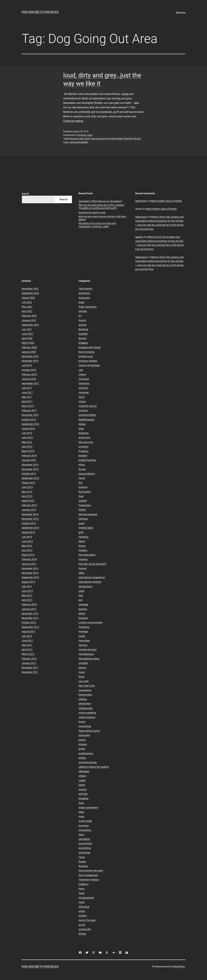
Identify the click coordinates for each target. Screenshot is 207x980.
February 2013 (29, 604)
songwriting (85, 830)
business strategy (88, 361)
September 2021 (30, 325)
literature (83, 618)
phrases (83, 744)
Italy (81, 595)
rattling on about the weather (94, 767)
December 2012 (30, 614)
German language (88, 514)
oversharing (85, 726)
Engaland (83, 451)
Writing (82, 934)
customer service (88, 406)
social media (85, 821)
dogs (81, 429)
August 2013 (28, 582)
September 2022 (30, 293)
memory (83, 645)
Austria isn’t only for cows (92, 213)
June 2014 (27, 541)
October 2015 (29, 474)
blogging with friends (90, 347)
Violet (82, 902)
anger (82, 302)
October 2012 (29, 622)
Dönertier (128, 139)
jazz (81, 600)
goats (82, 523)
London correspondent (90, 622)
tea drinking (85, 848)
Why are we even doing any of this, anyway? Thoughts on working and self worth (101, 207)
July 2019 (27, 365)
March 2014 (28, 555)
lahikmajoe (141, 201)
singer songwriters (88, 807)
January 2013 (29, 609)
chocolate (84, 379)
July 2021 (27, 329)
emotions (83, 447)
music (82, 672)
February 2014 (29, 559)
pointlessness (86, 753)
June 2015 (27, 487)
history (82, 546)
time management (88, 875)
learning (83, 609)
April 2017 (27, 401)
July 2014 (27, 537)
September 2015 (30, 478)
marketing (84, 627)
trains (82, 889)
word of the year (87, 920)
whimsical (84, 907)
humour (83, 568)
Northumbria (85, 695)
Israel (81, 591)
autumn (83, 325)
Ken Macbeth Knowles (40, 12)
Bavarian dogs (77, 139)
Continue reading (73, 121)
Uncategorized (86, 898)
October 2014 (29, 523)
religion (82, 776)
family (82, 478)
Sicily (81, 803)
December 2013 (30, 568)
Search (25, 194)
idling (81, 573)
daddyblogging (86, 420)
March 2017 (28, 406)
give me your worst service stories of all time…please (103, 218)
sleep (81, 812)
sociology (84, 826)
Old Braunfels (86, 708)
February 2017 (29, 410)
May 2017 (27, 397)
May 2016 (27, 442)
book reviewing (86, 352)
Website (181, 13)
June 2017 (27, 392)
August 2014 (28, 532)
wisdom (83, 916)
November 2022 (30, 289)
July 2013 (27, 586)
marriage (83, 631)
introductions (86, 586)
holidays (83, 550)
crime (82, 397)
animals (83, 311)
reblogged (84, 771)
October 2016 (29, 420)
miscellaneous (86, 654)
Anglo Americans (88, 307)
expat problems (87, 474)
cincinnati (84, 392)
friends (82, 510)
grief (81, 532)
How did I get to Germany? (92, 564)
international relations (90, 582)
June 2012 (27, 641)
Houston (83, 559)
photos (82, 740)
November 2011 (30, 672)
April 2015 (27, 496)
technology (84, 853)
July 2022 (27, 302)
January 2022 (29, 320)
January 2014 (29, 564)
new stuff (83, 681)
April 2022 (27, 311)
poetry (82, 749)
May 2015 (27, 492)
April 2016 (27, 447)
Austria (82, 320)
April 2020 (27, 338)
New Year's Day (87, 686)
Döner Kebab (117, 139)
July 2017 (27, 388)
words (82, 925)
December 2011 (30, 668)
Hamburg (83, 537)
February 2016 (29, 456)
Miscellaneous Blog (89, 659)
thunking (83, 866)
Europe (82, 469)
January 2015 (29, 510)
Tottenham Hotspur (89, 880)
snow (81, 816)
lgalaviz (139, 237)
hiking (82, 541)
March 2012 (28, 654)
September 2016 (30, 424)
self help (83, 794)
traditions (84, 884)
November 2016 (30, 415)
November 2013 (30, 573)
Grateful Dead (86, 528)
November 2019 (30, 361)
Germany (82, 135)
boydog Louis (86, 356)
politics (82, 758)
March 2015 (28, 501)
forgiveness (85, 505)
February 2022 (29, 316)
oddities (83, 699)
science (83, 789)
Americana (84, 298)
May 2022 (27, 307)
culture (82, 401)
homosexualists (87, 555)
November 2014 (30, 519)
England (83, 456)
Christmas (84, 383)
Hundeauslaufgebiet (79, 142)
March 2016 (28, 451)
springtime (84, 839)
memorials (84, 641)
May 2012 (27, 645)
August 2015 (28, 483)
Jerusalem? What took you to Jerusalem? (100, 201)
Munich (82, 668)
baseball (83, 334)
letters (82, 614)
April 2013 (27, 600)
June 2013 (27, 591)
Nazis (82, 677)
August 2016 (28, 429)
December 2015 (30, 465)
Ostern (82, 722)
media (82, 636)
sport (81, 835)
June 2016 (27, 437)
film (81, 483)
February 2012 (29, 659)
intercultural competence (92, 577)
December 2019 (30, 356)
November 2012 (30, 618)
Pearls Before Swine (89, 731)
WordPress (179, 966)
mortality (83, 663)
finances (83, 487)
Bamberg (83, 329)
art (80, 316)
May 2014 (27, 546)
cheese (82, 374)
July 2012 (27, 636)
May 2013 (27, 595)
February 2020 (29, 347)
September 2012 (30, 627)
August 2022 (28, 298)
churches (83, 388)
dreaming (84, 433)
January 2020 (29, 352)
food (81, 496)
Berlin (88, 139)
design (82, 424)
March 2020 (28, 343)
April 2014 (27, 550)
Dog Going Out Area (101, 139)
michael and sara (88, 650)
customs (83, 410)
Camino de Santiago (89, 365)
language (83, 604)
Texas (82, 857)
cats (81, 370)
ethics (82, 465)
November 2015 (30, 469)
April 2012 (27, 650)
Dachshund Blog (87, 415)
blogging (83, 343)
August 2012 (28, 631)
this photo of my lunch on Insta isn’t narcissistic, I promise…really (97, 225)
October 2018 (29, 370)
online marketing (87, 713)
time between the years (91, 871)
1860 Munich (85, 289)
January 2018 (29, 379)
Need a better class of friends (166, 201)
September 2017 (30, 383)
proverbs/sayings (88, 762)
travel (90, 135)
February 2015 (29, 505)
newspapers (85, 690)
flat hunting (84, 492)
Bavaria (83, 338)
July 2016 (27, 433)
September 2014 (30, 528)
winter (82, 911)
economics (84, 437)
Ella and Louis (86, 442)
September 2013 (30, 577)
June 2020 (27, 334)
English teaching (87, 460)
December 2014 (30, 514)
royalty (82, 780)
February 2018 (29, 374)
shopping (83, 798)
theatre (82, 862)
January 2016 (29, 460)
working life (85, 929)
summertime (85, 843)
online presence (87, 717)
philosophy (84, 735)
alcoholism (84, 293)
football (83, 501)
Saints (82, 785)
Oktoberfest (85, 704)
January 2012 (29, 663)
